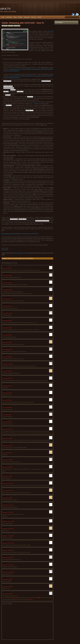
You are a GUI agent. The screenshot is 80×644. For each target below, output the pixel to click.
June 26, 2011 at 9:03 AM (7, 342)
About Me (34, 17)
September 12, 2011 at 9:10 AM (8, 528)
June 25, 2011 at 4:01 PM (7, 313)
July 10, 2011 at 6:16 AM (7, 415)
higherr (4, 451)
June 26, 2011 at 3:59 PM (7, 357)
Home (3, 17)
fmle (14, 258)
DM (3, 534)
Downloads (27, 17)
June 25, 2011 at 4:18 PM (7, 320)
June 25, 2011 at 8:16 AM (7, 306)
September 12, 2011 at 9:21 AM (8, 543)
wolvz (4, 542)
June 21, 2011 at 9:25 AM (7, 290)
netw (4, 370)
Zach (4, 334)
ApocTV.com (5, 250)
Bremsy (4, 326)
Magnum (4, 428)
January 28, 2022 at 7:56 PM (8, 594)
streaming (31, 258)
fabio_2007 (5, 475)
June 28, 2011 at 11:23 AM (7, 364)
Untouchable (5, 406)
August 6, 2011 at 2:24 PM (7, 429)
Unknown (5, 489)
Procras (4, 482)
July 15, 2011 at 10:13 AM (7, 422)
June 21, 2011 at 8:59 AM (7, 268)
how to (23, 258)
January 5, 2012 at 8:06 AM (7, 586)
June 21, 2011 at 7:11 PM (7, 299)
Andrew (4, 355)
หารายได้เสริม (38, 597)
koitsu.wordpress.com (19, 253)
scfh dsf (27, 258)
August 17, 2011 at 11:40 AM (8, 483)
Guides (15, 17)
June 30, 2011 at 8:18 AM (7, 393)
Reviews (20, 17)
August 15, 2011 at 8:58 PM (7, 467)
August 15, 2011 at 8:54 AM (7, 453)
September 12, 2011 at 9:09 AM (8, 521)
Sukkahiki (5, 341)
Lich (3, 504)
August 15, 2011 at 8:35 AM (7, 445)
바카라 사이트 (14, 597)
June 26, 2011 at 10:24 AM (7, 349)
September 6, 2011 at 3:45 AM (8, 512)
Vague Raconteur (6, 281)
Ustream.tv (36, 104)
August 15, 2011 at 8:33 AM (7, 438)
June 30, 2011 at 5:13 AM (7, 386)
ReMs (4, 377)
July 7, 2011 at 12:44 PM (7, 407)
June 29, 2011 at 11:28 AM (7, 371)
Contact (40, 17)
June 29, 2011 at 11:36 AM (7, 378)
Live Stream (9, 17)
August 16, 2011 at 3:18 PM (7, 476)
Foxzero (4, 511)
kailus (4, 267)
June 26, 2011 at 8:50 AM (7, 328)
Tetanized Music (6, 305)
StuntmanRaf (5, 444)
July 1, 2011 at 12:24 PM (7, 400)
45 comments (17, 26)
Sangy (4, 563)
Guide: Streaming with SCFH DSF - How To (23, 23)
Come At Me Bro (6, 384)
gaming (17, 258)
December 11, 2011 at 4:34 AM (8, 565)
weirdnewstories (6, 297)
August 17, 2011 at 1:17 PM (7, 490)
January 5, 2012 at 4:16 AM (7, 579)
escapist (4, 578)
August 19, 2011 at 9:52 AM (7, 498)
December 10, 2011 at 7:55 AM (8, 557)
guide (20, 258)
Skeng (4, 399)
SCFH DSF (50, 31)
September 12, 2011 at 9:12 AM (8, 536)
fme (11, 258)
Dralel (4, 420)
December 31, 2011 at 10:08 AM (8, 572)
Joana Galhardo (6, 520)
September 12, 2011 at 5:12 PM (8, 550)
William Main (5, 319)
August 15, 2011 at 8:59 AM (7, 460)
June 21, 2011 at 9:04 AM (7, 282)
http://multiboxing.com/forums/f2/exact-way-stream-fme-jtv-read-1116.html (20, 234)
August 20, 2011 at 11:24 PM (8, 505)
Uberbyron (5, 437)
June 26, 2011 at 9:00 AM (7, 335)
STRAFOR (5, 391)
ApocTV (5, 9)
